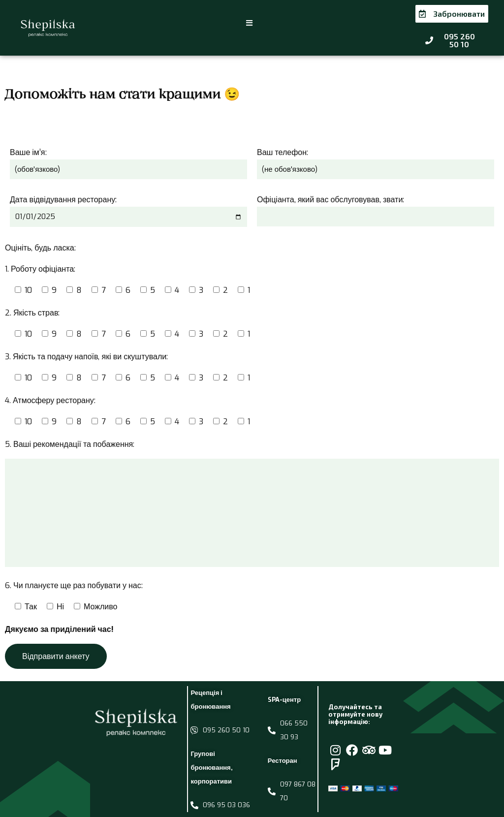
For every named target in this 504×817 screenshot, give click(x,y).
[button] (250, 19)
